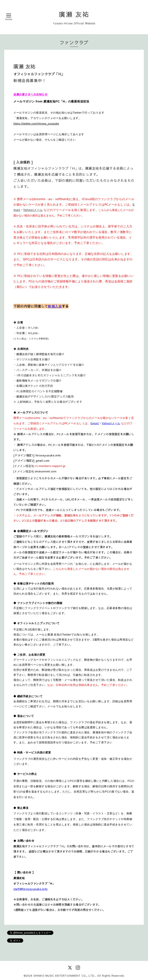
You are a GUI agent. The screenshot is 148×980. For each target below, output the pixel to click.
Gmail (95, 423)
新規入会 (55, 306)
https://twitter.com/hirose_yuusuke (36, 124)
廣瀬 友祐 (74, 14)
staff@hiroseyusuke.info (31, 889)
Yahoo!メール (33, 210)
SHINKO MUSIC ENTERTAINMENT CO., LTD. (64, 976)
